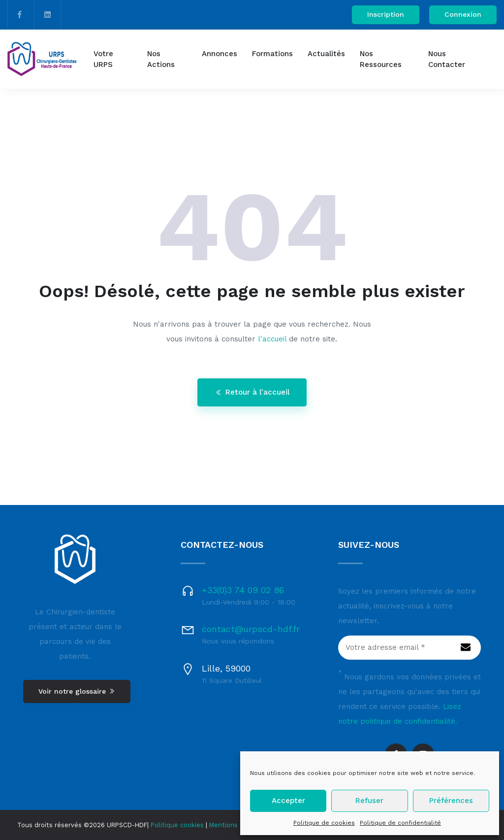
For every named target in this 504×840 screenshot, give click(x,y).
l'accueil (272, 339)
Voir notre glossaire (77, 691)
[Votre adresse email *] (409, 648)
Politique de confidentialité (400, 823)
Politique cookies (177, 825)
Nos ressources (381, 59)
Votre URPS (103, 59)
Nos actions (161, 59)
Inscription (386, 14)
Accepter (288, 801)
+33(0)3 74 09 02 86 (243, 590)
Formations (272, 54)
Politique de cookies (324, 823)
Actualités (326, 54)
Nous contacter (447, 59)
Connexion (463, 14)
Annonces (220, 54)
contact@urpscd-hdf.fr (251, 629)
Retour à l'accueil (252, 392)
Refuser (369, 801)
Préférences (451, 801)
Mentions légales (236, 825)
